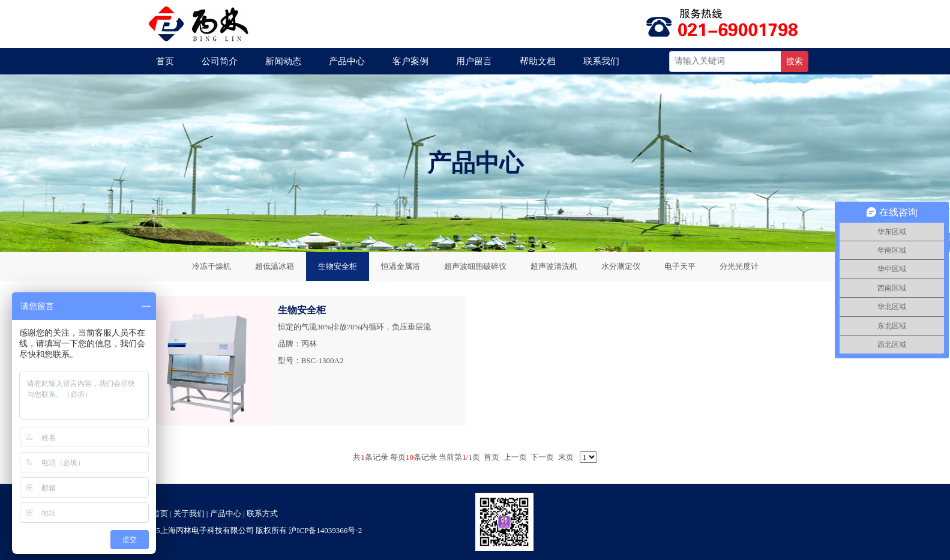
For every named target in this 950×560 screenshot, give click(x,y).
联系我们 (601, 61)
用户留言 (474, 61)
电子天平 (680, 266)
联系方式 (262, 513)
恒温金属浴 (401, 266)
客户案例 (410, 61)
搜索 (795, 62)
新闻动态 (283, 61)
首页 (165, 61)
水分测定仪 (621, 266)
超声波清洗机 (554, 266)
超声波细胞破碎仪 (475, 266)
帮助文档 (538, 61)
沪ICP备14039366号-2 (325, 530)
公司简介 (220, 61)
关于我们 (189, 513)
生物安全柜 (338, 266)
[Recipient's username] (725, 62)
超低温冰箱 (275, 266)
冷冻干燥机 (212, 266)
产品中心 (347, 61)
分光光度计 (739, 266)
